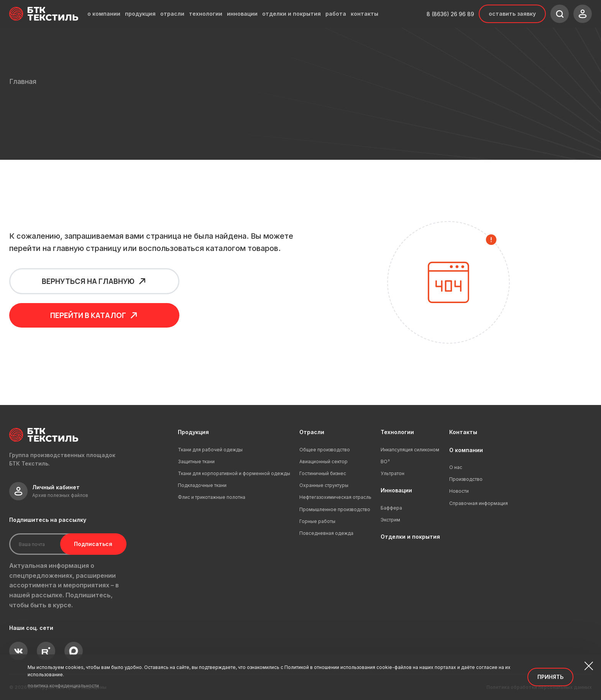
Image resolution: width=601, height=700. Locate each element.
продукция (140, 14)
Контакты (463, 432)
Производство (466, 479)
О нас (456, 467)
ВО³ (385, 461)
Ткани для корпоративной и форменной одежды (234, 473)
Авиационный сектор (323, 461)
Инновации (396, 490)
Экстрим (390, 520)
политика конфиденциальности (63, 686)
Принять (550, 677)
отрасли (172, 14)
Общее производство (325, 450)
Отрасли (312, 432)
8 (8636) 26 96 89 (450, 14)
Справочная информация (479, 503)
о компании (104, 14)
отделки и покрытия (291, 14)
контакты (365, 14)
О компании (466, 450)
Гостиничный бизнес (323, 473)
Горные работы (317, 521)
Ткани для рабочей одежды (210, 450)
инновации (242, 14)
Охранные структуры (324, 485)
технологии (206, 14)
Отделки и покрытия (410, 537)
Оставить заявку (512, 14)
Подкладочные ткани (202, 485)
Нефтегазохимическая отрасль (335, 497)
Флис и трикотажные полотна (212, 497)
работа (336, 14)
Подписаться (91, 544)
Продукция (193, 432)
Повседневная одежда (326, 533)
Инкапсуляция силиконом (410, 450)
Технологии (397, 432)
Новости (459, 491)
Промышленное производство (335, 509)
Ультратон (392, 473)
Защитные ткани (196, 461)
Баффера (391, 508)
